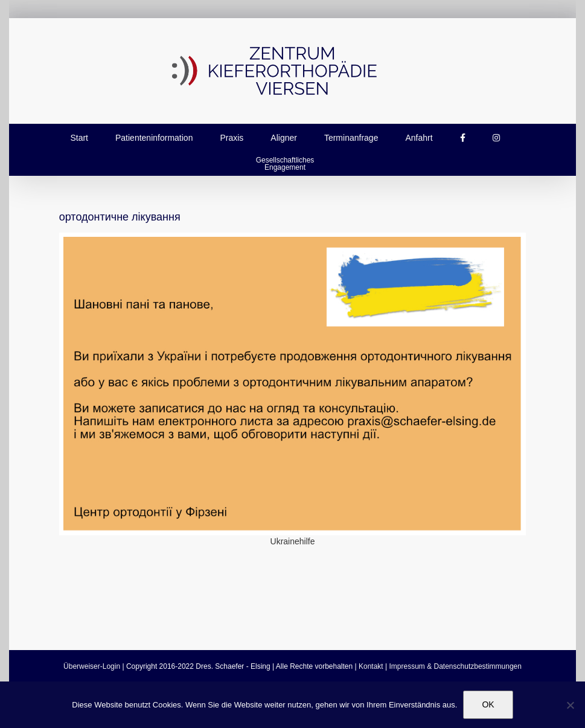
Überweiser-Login (92, 666)
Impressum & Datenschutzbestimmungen (456, 666)
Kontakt (371, 666)
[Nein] (570, 705)
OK (488, 704)
